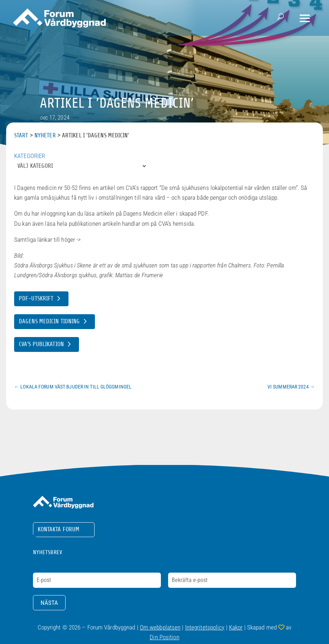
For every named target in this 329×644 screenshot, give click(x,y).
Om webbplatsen (160, 627)
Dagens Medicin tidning (49, 321)
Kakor (236, 627)
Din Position (164, 637)
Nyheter (45, 135)
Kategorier (30, 156)
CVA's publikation (41, 344)
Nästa (49, 603)
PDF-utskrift (36, 298)
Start (21, 135)
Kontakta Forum (59, 529)
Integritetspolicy (205, 627)
